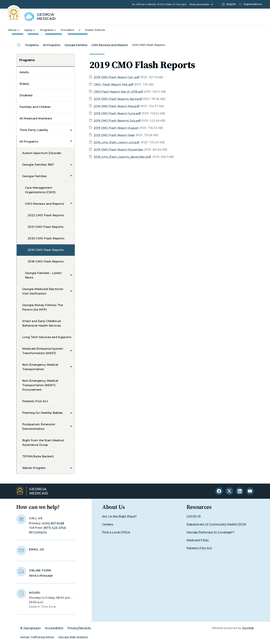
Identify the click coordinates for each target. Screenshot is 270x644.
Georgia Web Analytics (73, 637)
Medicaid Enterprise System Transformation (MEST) (43, 351)
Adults (24, 72)
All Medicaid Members (36, 118)
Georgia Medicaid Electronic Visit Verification (43, 291)
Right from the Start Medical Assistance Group (43, 443)
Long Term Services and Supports (47, 337)
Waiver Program (34, 468)
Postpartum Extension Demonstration (39, 427)
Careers (108, 524)
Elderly (24, 84)
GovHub (248, 628)
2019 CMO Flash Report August (116, 128)
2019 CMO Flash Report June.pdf (117, 113)
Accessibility (54, 628)
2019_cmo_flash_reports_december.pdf (123, 157)
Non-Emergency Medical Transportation (40, 367)
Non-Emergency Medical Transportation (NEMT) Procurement (40, 385)
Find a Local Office (116, 532)
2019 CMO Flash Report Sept (114, 135)
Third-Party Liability (34, 130)
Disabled (26, 95)
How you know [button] (199, 4)
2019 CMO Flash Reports (46, 250)
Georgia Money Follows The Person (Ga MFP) (43, 307)
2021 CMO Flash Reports (46, 227)
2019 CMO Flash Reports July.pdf (117, 121)
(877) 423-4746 (55, 528)
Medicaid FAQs (198, 540)
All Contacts (38, 532)
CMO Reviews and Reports (110, 45)
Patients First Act (35, 401)
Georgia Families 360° (38, 165)
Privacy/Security (79, 628)
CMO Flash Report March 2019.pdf (118, 92)
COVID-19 (194, 516)
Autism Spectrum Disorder (42, 153)
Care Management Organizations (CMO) (40, 190)
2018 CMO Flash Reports (46, 262)
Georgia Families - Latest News (43, 275)
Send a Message (41, 575)
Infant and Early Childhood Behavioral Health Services (41, 323)
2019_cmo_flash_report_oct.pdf (117, 142)
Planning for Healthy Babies (43, 413)
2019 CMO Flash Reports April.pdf (118, 99)
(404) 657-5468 (53, 523)
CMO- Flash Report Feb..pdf (114, 85)
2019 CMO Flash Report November (119, 150)
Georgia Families (76, 45)
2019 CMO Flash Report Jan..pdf (117, 77)
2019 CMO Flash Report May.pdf (117, 106)
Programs (32, 45)
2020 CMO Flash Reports (46, 238)
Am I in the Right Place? (120, 516)
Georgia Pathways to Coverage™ (211, 532)
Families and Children (35, 107)
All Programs (52, 45)
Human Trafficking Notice (37, 637)
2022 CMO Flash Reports (46, 215)
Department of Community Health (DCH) (216, 524)
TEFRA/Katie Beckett (38, 456)
